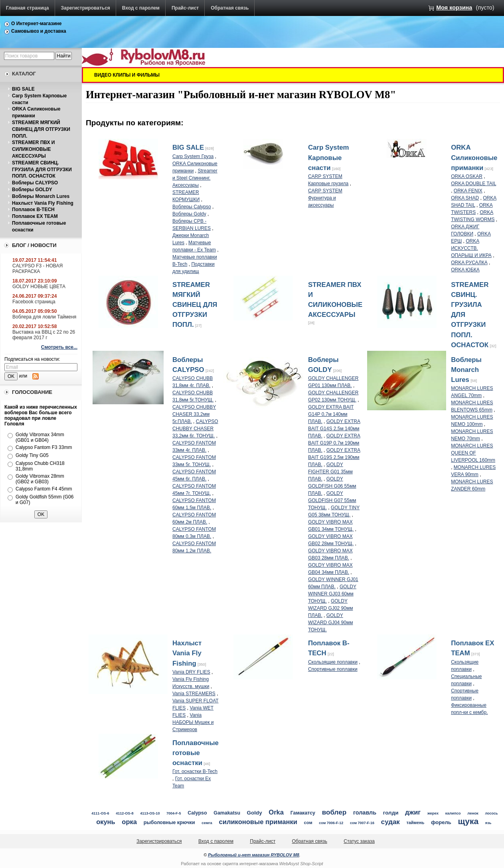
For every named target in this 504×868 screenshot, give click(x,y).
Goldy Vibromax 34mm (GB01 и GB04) (40, 437)
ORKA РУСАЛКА (469, 263)
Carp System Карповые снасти (329, 157)
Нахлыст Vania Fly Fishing (43, 203)
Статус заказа (359, 841)
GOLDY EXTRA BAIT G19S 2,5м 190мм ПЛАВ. (334, 457)
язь (488, 823)
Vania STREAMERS (194, 694)
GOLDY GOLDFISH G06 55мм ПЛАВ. (332, 486)
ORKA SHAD (465, 198)
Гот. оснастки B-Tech (195, 771)
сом (308, 823)
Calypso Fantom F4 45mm (44, 489)
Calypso (197, 813)
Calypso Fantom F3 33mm (44, 447)
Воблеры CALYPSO (35, 183)
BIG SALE (23, 89)
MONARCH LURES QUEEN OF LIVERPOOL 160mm (473, 453)
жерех (433, 813)
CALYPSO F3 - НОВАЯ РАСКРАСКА (38, 269)
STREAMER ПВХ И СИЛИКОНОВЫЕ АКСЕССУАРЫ (33, 149)
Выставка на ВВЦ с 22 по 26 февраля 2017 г (44, 335)
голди (391, 813)
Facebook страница (34, 302)
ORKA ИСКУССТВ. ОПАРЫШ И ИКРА (471, 248)
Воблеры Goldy (189, 214)
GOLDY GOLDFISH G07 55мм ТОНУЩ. (332, 500)
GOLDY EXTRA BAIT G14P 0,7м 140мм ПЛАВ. (331, 414)
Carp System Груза (193, 156)
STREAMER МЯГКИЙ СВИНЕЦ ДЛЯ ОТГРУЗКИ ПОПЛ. (41, 129)
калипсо (453, 813)
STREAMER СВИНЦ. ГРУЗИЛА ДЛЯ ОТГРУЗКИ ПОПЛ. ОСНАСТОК (42, 170)
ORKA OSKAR (467, 176)
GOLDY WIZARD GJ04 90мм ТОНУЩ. (331, 623)
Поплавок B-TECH (33, 210)
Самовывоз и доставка (39, 31)
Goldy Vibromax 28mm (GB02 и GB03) (40, 479)
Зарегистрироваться (86, 8)
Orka (276, 812)
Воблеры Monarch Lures (41, 196)
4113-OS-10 (150, 813)
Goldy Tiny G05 (32, 455)
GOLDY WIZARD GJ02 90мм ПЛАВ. (331, 608)
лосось (492, 813)
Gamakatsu (227, 813)
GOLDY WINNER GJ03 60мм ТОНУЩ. (332, 594)
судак (390, 822)
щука (468, 821)
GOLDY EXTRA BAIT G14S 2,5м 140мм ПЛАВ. (334, 429)
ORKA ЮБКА (465, 270)
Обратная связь (230, 8)
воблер (334, 812)
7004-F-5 (174, 813)
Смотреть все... (59, 347)
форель (441, 822)
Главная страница (28, 8)
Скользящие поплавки (333, 662)
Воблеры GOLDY (32, 190)
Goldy (255, 813)
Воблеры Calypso (192, 207)
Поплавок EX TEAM (35, 216)
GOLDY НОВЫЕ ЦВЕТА (39, 287)
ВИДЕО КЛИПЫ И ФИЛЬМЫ (127, 75)
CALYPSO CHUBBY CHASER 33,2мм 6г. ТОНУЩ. (195, 429)
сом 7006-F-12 (331, 823)
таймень (415, 823)
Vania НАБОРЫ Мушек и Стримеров (193, 722)
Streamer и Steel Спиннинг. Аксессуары (195, 178)
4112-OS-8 (125, 813)
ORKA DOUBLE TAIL (473, 184)
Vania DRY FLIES (191, 672)
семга (207, 823)
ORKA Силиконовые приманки (474, 157)
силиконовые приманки (258, 822)
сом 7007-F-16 (362, 823)
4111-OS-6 (100, 813)
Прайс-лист (185, 8)
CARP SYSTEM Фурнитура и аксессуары (325, 198)
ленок (473, 813)
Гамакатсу (303, 813)
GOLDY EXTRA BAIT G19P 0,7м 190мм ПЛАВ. (334, 443)
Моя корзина (454, 8)
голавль (365, 813)
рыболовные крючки (169, 823)
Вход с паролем (141, 8)
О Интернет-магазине (37, 24)
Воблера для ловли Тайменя (44, 317)
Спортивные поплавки (333, 669)
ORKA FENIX (468, 191)
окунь (106, 822)
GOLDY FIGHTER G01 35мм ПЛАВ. (330, 472)
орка (129, 822)
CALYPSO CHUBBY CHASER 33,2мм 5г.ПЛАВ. (194, 414)
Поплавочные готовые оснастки (196, 753)
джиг (413, 812)
